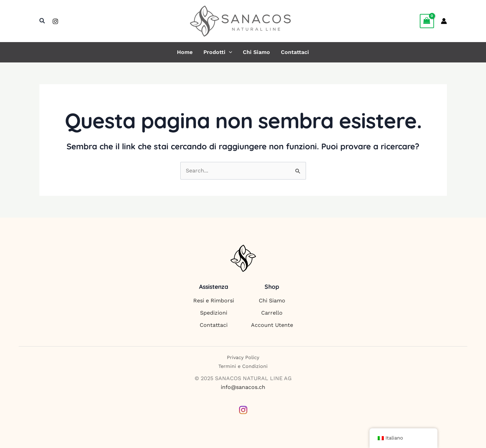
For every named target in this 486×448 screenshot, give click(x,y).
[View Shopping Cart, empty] (427, 21)
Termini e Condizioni (243, 366)
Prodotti (218, 52)
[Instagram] (55, 21)
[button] (42, 21)
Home (185, 52)
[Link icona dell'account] (444, 21)
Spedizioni (214, 313)
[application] (229, 52)
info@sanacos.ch (243, 387)
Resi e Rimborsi (214, 301)
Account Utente (272, 325)
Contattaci (295, 52)
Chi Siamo (256, 52)
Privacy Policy (243, 357)
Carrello (272, 313)
